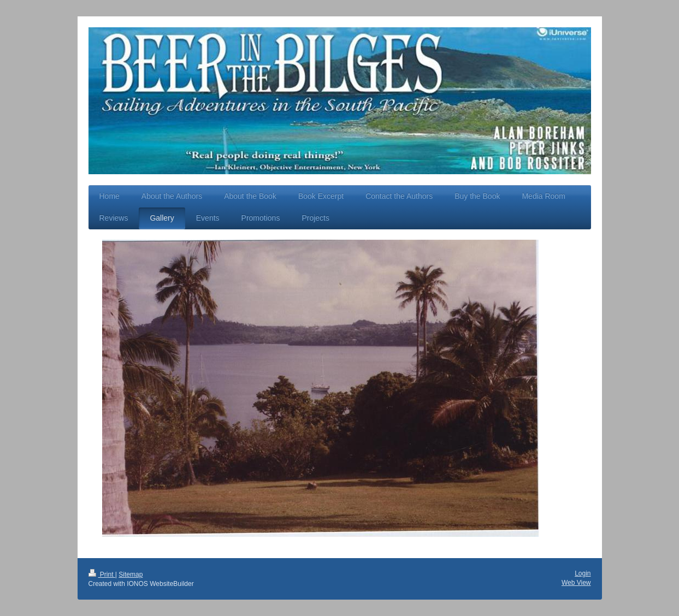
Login (583, 573)
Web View (576, 583)
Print (102, 574)
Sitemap (131, 574)
